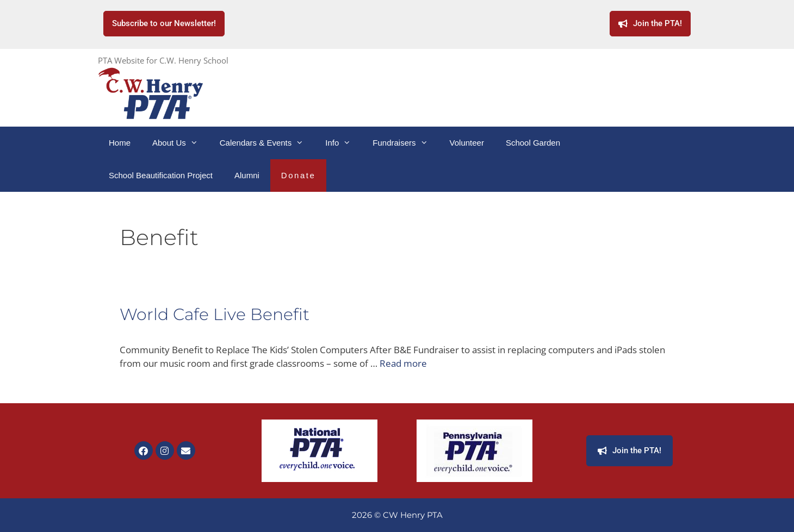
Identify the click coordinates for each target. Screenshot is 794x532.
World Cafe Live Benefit (215, 314)
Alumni (247, 175)
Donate (299, 175)
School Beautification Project (161, 175)
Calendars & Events (267, 143)
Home (120, 143)
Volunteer (467, 143)
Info (343, 143)
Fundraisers (405, 143)
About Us (181, 143)
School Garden (533, 143)
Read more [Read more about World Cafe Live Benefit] (403, 363)
